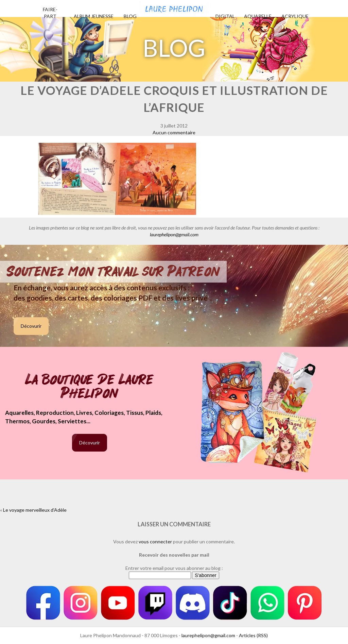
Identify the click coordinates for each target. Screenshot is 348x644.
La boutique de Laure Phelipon (90, 387)
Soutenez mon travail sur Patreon (113, 272)
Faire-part (50, 13)
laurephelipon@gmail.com (174, 234)
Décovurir (31, 326)
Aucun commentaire (174, 132)
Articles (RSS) (253, 635)
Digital (225, 16)
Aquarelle (258, 16)
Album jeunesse (94, 16)
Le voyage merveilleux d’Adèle (35, 510)
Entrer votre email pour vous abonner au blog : (174, 568)
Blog (130, 16)
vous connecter (155, 541)
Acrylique (295, 16)
